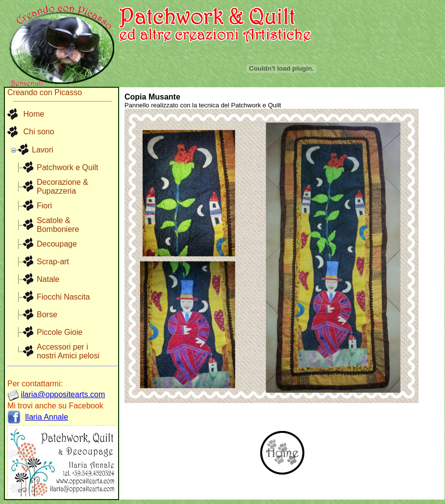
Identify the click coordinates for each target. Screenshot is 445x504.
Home (26, 115)
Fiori (44, 206)
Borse (47, 315)
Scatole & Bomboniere (58, 225)
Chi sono (31, 132)
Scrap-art (53, 262)
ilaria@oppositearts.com (63, 394)
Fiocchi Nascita (63, 297)
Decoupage (57, 244)
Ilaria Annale (47, 417)
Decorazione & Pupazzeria (62, 187)
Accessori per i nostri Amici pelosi (68, 351)
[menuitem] (31, 115)
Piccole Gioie (60, 332)
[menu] (31, 124)
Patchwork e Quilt (67, 167)
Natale (48, 279)
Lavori (43, 150)
